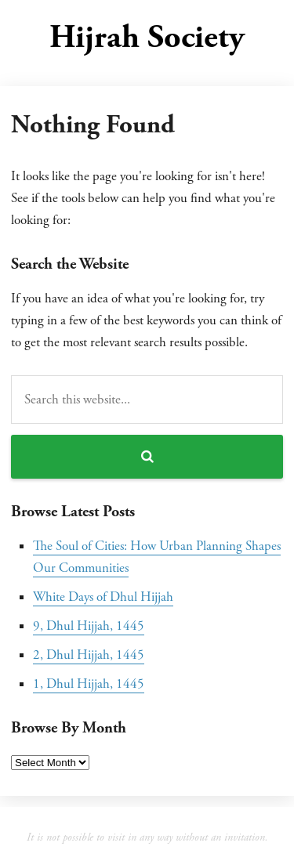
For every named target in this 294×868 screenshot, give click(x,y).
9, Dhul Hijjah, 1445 (89, 626)
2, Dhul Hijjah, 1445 (89, 655)
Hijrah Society (147, 38)
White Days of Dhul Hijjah (103, 597)
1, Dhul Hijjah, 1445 (89, 684)
